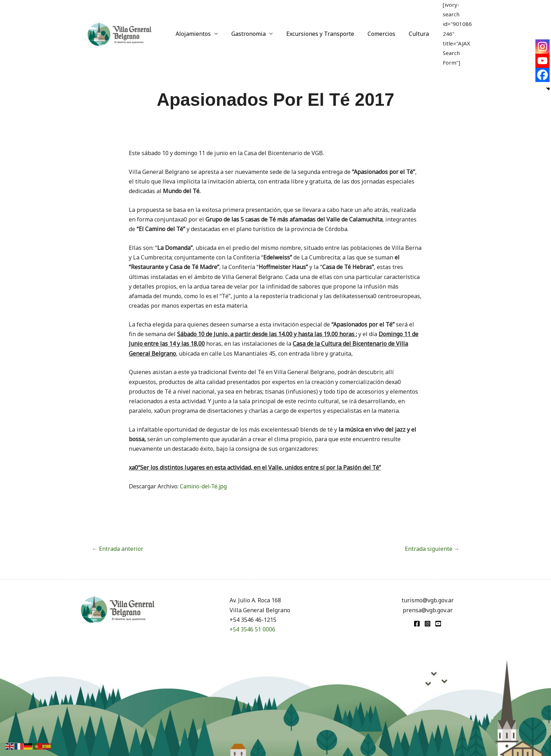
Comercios (374, 22)
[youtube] (438, 624)
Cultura (409, 22)
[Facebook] (542, 75)
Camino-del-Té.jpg (204, 486)
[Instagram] (542, 46)
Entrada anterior (118, 549)
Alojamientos (192, 22)
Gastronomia (245, 22)
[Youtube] (542, 61)
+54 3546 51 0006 (253, 629)
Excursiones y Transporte (315, 22)
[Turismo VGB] (120, 21)
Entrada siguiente (432, 549)
